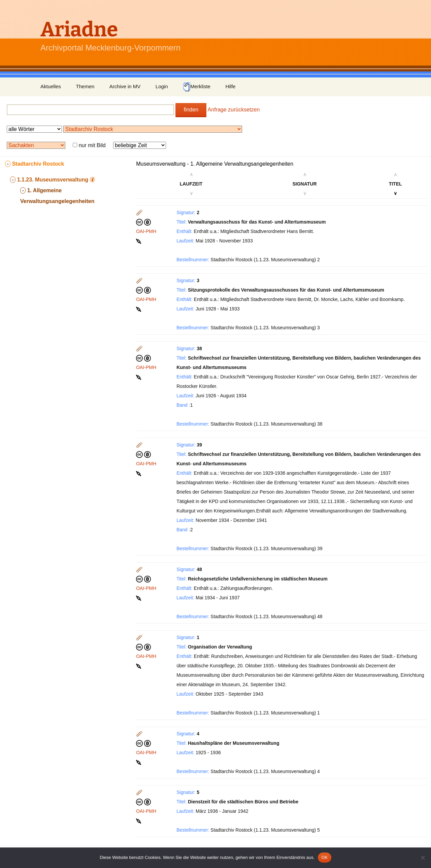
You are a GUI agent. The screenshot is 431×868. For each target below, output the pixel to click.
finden (191, 110)
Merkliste (197, 87)
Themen (85, 86)
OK (324, 857)
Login (162, 86)
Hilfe (230, 86)
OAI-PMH (146, 231)
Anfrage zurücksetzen (234, 110)
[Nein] (423, 858)
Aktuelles (51, 86)
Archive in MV (125, 86)
